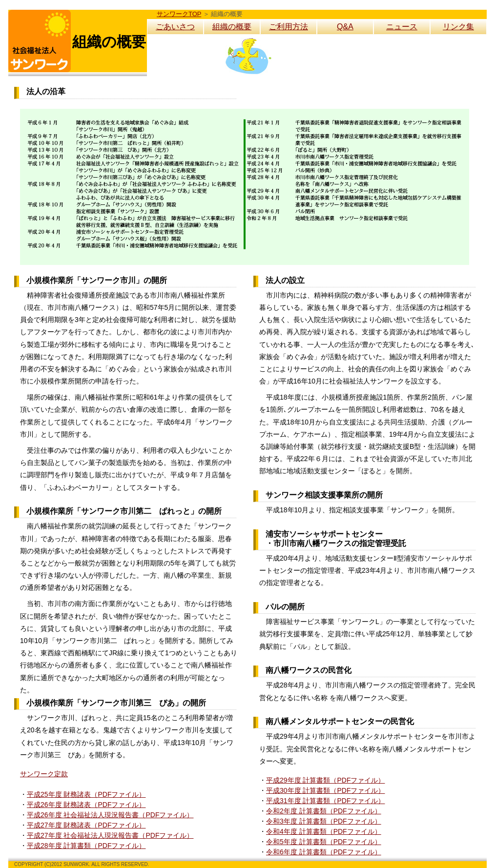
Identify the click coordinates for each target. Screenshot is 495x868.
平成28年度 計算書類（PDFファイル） (86, 846)
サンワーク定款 (44, 774)
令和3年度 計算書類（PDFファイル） (324, 821)
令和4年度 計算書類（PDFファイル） (324, 831)
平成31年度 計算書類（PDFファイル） (325, 801)
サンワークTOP (179, 14)
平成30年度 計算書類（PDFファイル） (325, 790)
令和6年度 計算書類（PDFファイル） (324, 852)
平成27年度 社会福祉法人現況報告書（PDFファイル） (110, 835)
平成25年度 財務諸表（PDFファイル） (86, 794)
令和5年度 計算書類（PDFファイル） (324, 842)
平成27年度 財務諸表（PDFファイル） (86, 825)
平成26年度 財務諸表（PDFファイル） (86, 805)
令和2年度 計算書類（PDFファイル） (324, 811)
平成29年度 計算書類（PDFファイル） (325, 780)
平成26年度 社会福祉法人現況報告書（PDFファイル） (110, 815)
